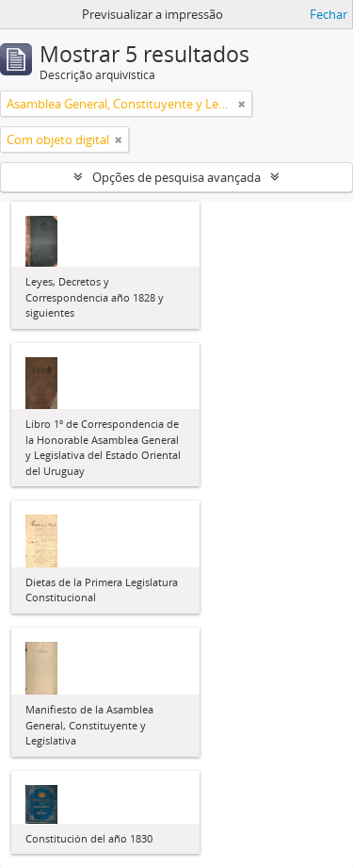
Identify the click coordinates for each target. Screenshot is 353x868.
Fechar (329, 14)
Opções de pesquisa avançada (176, 177)
